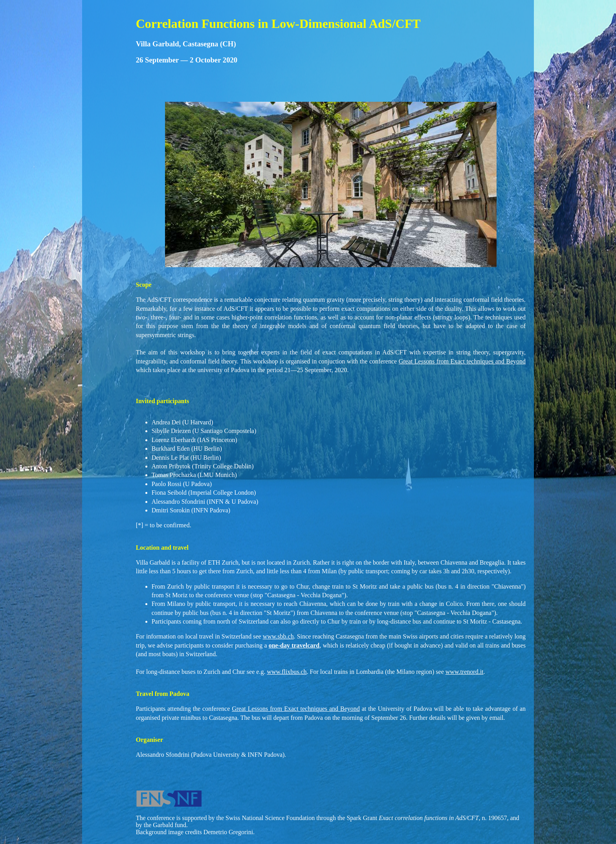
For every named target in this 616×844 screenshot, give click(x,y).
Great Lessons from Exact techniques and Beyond (462, 361)
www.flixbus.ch (287, 672)
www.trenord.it (465, 672)
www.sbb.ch (278, 636)
